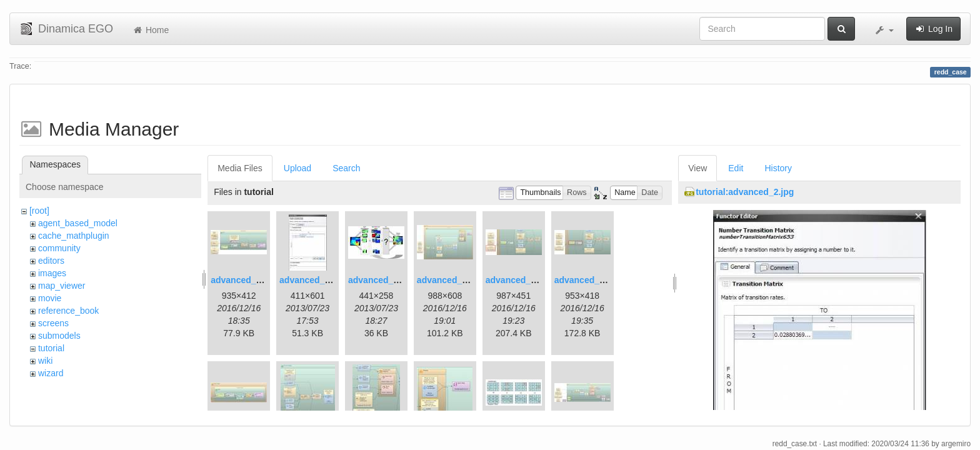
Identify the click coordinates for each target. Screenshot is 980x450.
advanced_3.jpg (381, 280)
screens (53, 323)
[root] (39, 211)
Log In (933, 29)
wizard (51, 373)
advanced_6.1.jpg (522, 280)
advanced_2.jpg (312, 280)
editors (51, 261)
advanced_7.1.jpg (591, 280)
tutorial (51, 348)
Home (150, 30)
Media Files (240, 168)
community (59, 248)
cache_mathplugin (74, 236)
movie (50, 298)
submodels (59, 336)
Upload (297, 168)
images (52, 273)
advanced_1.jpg (243, 280)
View (697, 168)
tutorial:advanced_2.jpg (745, 192)
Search (346, 168)
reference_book (68, 311)
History (778, 168)
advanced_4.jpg (450, 280)
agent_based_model (78, 223)
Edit (736, 168)
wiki (45, 361)
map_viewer (62, 286)
